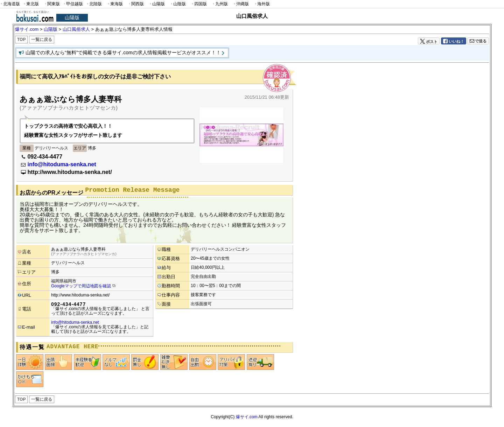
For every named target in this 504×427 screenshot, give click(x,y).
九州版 (220, 4)
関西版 (136, 4)
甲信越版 (73, 4)
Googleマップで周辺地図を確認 (81, 286)
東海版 (115, 4)
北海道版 (10, 4)
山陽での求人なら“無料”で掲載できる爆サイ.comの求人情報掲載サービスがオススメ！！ (123, 52)
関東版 (52, 4)
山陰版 (178, 4)
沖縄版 (241, 4)
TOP (21, 40)
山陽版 (157, 4)
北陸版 (94, 4)
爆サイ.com (247, 417)
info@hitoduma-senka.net (62, 164)
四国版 (199, 4)
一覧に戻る (42, 40)
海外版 (262, 4)
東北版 (31, 4)
